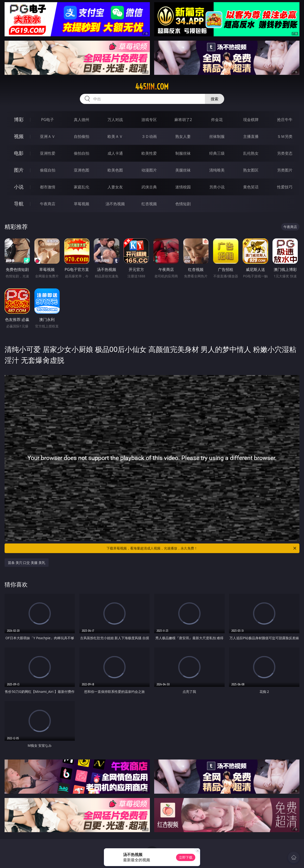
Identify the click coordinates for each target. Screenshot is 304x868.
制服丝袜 (183, 153)
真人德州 (82, 120)
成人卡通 (115, 153)
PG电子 (47, 120)
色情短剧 (183, 204)
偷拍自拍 (82, 153)
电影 (19, 153)
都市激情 (48, 187)
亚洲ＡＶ (48, 136)
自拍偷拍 (82, 136)
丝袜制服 (217, 136)
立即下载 (186, 857)
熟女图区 (251, 170)
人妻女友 (115, 187)
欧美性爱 (149, 153)
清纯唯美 (217, 170)
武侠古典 (149, 187)
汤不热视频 (115, 204)
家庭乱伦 (82, 187)
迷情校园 (183, 187)
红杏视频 (149, 204)
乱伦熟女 (251, 153)
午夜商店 (48, 204)
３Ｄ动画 (149, 136)
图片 (19, 170)
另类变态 (285, 153)
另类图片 (285, 170)
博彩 (19, 119)
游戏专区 (149, 120)
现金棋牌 (251, 120)
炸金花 (217, 120)
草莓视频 (82, 204)
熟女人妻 (183, 136)
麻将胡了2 (183, 120)
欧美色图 (115, 170)
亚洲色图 (82, 170)
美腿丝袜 (183, 170)
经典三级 (217, 153)
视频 (19, 136)
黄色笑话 (251, 187)
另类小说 (217, 187)
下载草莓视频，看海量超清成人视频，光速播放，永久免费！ (202, 548)
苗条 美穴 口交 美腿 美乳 (27, 563)
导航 (19, 204)
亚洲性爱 (48, 153)
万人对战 (115, 120)
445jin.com (152, 87)
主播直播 (251, 136)
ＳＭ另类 (285, 136)
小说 (19, 187)
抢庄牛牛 (285, 120)
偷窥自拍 (48, 170)
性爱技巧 (285, 187)
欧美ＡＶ (115, 136)
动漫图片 (149, 170)
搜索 (215, 99)
